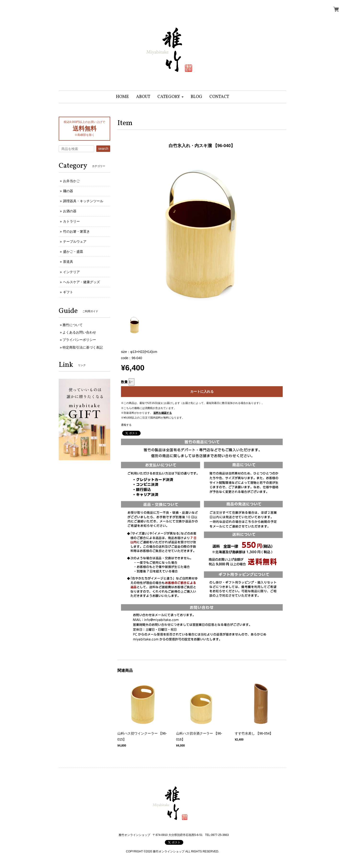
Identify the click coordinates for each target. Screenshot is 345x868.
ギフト (68, 292)
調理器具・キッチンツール (83, 201)
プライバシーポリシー (79, 340)
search (103, 149)
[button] (170, 97)
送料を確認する (163, 413)
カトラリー (71, 221)
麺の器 (68, 191)
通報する (126, 425)
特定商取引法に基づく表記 (83, 347)
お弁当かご (71, 181)
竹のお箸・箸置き (76, 231)
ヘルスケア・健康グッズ (81, 282)
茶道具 (68, 262)
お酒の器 (70, 211)
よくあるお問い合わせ (79, 332)
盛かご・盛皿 (73, 252)
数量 (124, 382)
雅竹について (73, 325)
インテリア (71, 272)
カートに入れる (202, 391)
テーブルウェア (75, 241)
